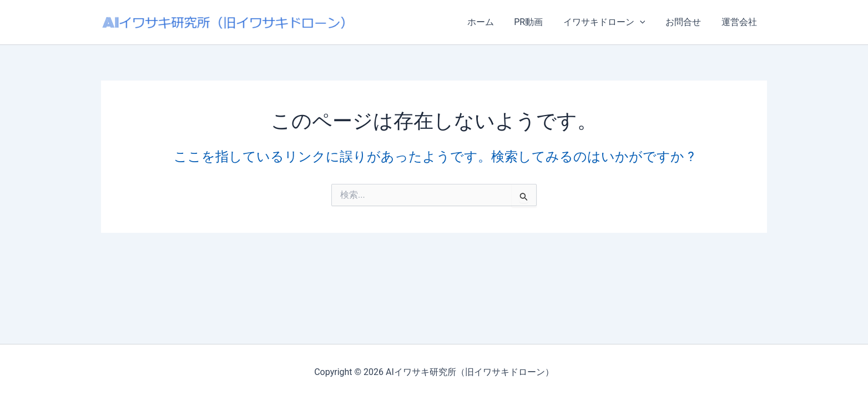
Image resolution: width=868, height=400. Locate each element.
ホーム (492, 22)
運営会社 (740, 22)
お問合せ (687, 22)
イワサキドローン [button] (610, 22)
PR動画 (537, 22)
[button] (646, 22)
